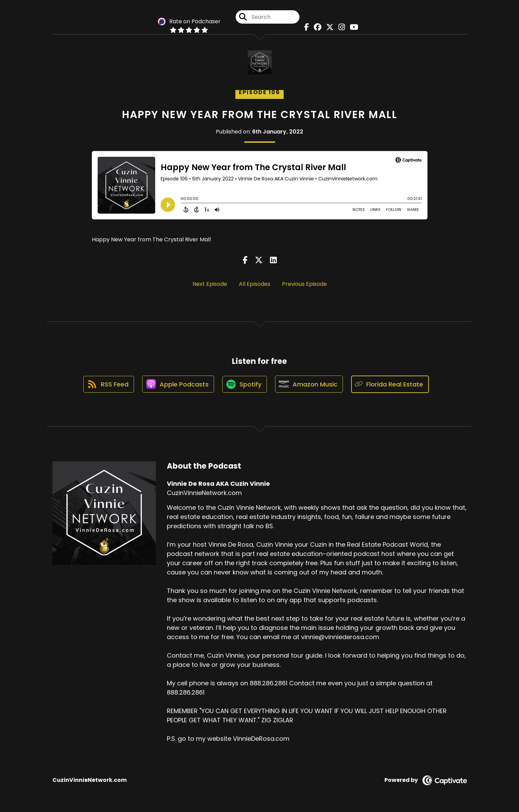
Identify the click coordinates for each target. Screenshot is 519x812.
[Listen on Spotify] (245, 384)
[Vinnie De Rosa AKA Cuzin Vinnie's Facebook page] (305, 27)
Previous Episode (304, 284)
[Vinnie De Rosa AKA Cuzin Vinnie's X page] (328, 27)
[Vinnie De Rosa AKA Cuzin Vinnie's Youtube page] (352, 27)
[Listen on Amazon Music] (310, 384)
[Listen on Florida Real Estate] (392, 384)
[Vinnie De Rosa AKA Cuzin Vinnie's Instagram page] (340, 27)
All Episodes (255, 284)
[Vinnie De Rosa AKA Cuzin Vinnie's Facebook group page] (316, 27)
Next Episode (210, 284)
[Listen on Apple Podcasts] (178, 384)
